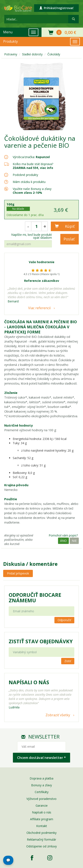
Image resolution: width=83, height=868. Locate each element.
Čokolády (54, 54)
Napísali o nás (42, 812)
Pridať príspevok (18, 573)
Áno (63, 541)
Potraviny (11, 54)
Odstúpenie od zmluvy (41, 846)
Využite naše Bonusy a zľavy (32, 191)
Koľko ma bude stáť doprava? (33, 164)
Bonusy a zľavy (41, 785)
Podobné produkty (25, 175)
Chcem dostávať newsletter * (41, 758)
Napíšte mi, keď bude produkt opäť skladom (32, 236)
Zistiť (68, 661)
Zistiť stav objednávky (41, 641)
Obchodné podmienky (41, 833)
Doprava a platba (41, 778)
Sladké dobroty (32, 54)
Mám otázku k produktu (29, 182)
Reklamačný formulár (41, 839)
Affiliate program (42, 819)
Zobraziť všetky (58, 715)
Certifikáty (42, 792)
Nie (74, 541)
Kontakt (42, 826)
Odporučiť (64, 620)
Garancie (42, 805)
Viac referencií (39, 308)
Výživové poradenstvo (41, 799)
